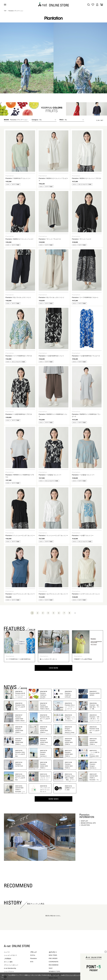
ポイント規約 (8, 962)
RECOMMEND (54, 965)
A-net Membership (10, 968)
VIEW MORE (53, 668)
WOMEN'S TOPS (54, 971)
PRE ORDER (53, 958)
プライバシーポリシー (11, 965)
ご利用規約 (8, 959)
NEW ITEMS (53, 955)
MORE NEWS (53, 799)
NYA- (32, 962)
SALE (51, 968)
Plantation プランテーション (16, 11)
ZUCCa (33, 955)
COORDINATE (54, 962)
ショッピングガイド (10, 955)
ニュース (7, 952)
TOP (5, 11)
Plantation (34, 958)
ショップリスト (9, 972)
